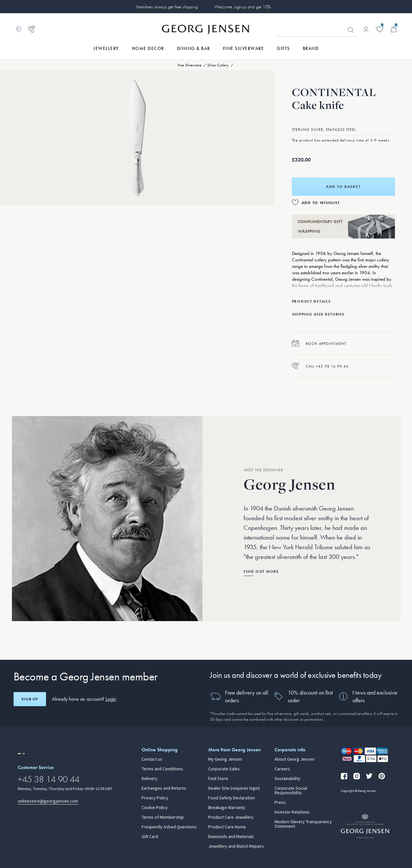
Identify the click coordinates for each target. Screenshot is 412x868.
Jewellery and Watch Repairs (236, 846)
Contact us (152, 759)
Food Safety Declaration (232, 798)
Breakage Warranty (227, 808)
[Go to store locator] (19, 29)
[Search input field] (317, 30)
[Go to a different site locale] (21, 754)
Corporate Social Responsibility (291, 791)
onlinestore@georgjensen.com (48, 801)
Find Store (218, 779)
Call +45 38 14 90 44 (320, 366)
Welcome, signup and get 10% (243, 7)
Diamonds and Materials (231, 837)
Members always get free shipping (167, 7)
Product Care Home (227, 827)
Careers (282, 769)
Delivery (150, 779)
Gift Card (150, 837)
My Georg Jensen (225, 759)
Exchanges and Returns (164, 788)
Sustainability (287, 779)
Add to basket (343, 187)
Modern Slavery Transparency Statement (303, 824)
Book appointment (319, 343)
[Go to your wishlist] (380, 29)
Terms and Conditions (162, 769)
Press (280, 803)
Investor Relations (292, 812)
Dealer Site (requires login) (234, 788)
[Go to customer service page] (32, 29)
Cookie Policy (155, 808)
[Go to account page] (366, 29)
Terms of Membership (163, 817)
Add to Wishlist (321, 203)
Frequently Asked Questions (169, 827)
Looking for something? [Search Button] (351, 30)
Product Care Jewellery (231, 817)
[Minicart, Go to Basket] (394, 29)
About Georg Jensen (295, 759)
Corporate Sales (224, 769)
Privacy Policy (155, 798)
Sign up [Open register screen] (30, 699)
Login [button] (111, 699)
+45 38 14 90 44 (49, 779)
